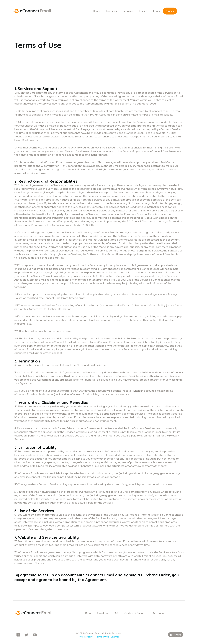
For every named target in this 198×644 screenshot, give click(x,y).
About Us (102, 613)
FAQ (116, 613)
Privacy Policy (85, 637)
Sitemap (115, 637)
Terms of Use (102, 637)
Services (128, 11)
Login (157, 11)
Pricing (143, 11)
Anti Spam (159, 613)
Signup (170, 11)
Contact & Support (135, 613)
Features (111, 11)
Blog (88, 613)
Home (97, 11)
